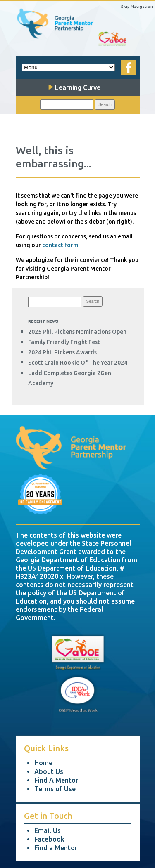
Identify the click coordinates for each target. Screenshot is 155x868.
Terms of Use (55, 789)
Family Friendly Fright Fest (64, 342)
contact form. (61, 245)
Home (43, 763)
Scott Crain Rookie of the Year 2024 (78, 363)
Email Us (48, 830)
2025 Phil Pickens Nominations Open (77, 332)
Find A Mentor (56, 780)
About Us (49, 771)
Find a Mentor (56, 848)
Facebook (49, 839)
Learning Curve (74, 87)
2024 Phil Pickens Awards (62, 352)
